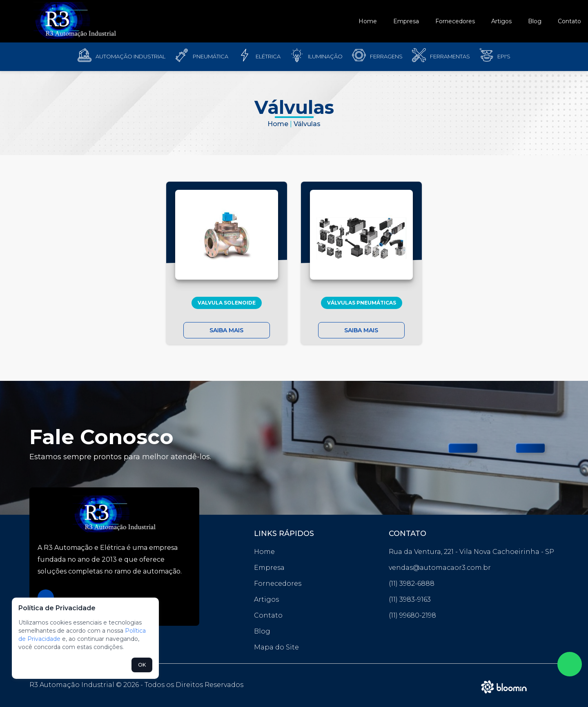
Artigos (501, 21)
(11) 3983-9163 (410, 599)
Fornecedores (455, 21)
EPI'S (504, 56)
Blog (535, 21)
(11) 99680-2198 (412, 615)
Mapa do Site (276, 647)
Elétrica (268, 56)
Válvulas (307, 124)
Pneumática (210, 56)
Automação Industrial (130, 56)
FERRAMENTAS (450, 56)
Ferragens (386, 56)
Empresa (406, 21)
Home (368, 21)
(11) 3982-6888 (412, 584)
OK (142, 665)
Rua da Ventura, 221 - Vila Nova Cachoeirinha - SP (471, 552)
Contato (569, 21)
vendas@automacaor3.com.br (440, 568)
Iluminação (325, 56)
